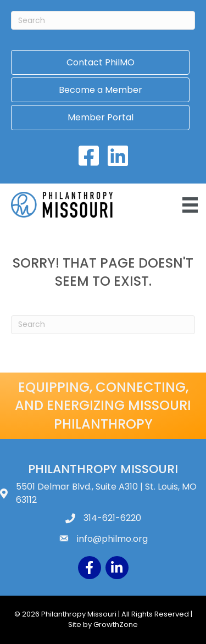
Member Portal (101, 117)
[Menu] (190, 205)
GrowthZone (116, 624)
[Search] (103, 20)
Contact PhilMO (101, 62)
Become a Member (101, 90)
